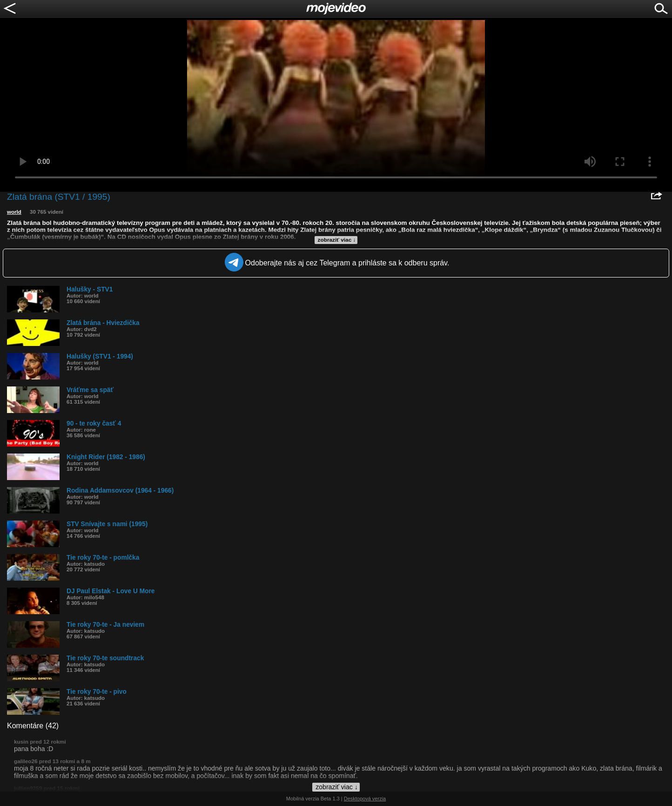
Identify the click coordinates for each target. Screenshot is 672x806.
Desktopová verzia (365, 799)
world (14, 212)
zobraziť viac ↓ (337, 240)
